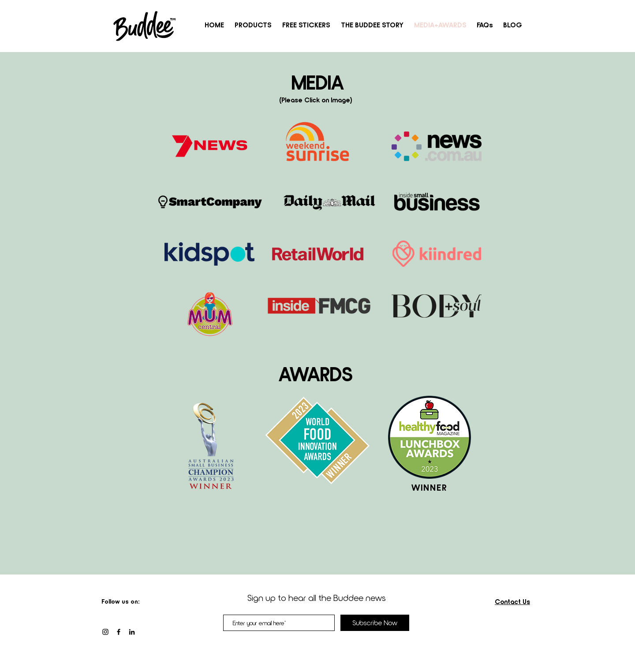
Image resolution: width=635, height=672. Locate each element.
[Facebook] (119, 632)
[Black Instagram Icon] (105, 632)
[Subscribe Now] (375, 623)
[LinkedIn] (132, 632)
